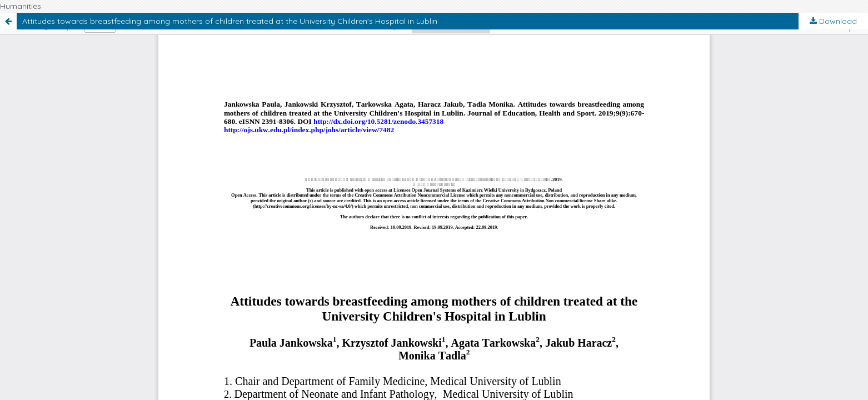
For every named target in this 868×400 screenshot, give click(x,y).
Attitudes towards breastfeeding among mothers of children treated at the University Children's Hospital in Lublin (230, 21)
